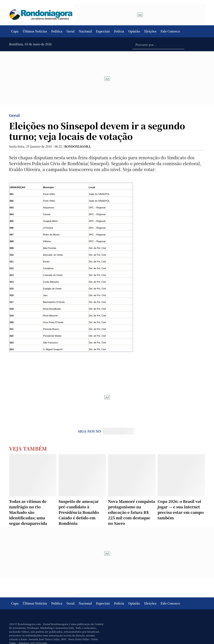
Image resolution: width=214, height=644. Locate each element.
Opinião (134, 31)
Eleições (150, 31)
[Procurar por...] (158, 44)
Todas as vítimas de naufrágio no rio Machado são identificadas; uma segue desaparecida (28, 512)
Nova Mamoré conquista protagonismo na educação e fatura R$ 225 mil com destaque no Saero (132, 512)
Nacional (85, 31)
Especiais (103, 31)
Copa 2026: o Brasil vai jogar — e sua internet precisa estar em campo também (181, 509)
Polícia (119, 31)
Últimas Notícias (35, 31)
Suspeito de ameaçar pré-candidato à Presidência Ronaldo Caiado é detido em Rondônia (79, 512)
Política (57, 31)
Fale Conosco (170, 31)
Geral (71, 31)
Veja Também (28, 448)
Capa (15, 31)
